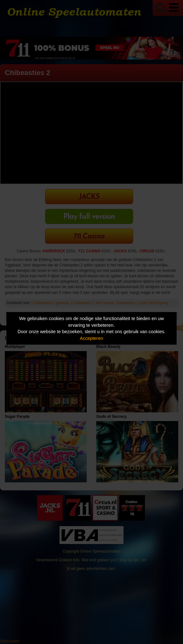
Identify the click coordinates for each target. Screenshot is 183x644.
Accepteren (92, 338)
